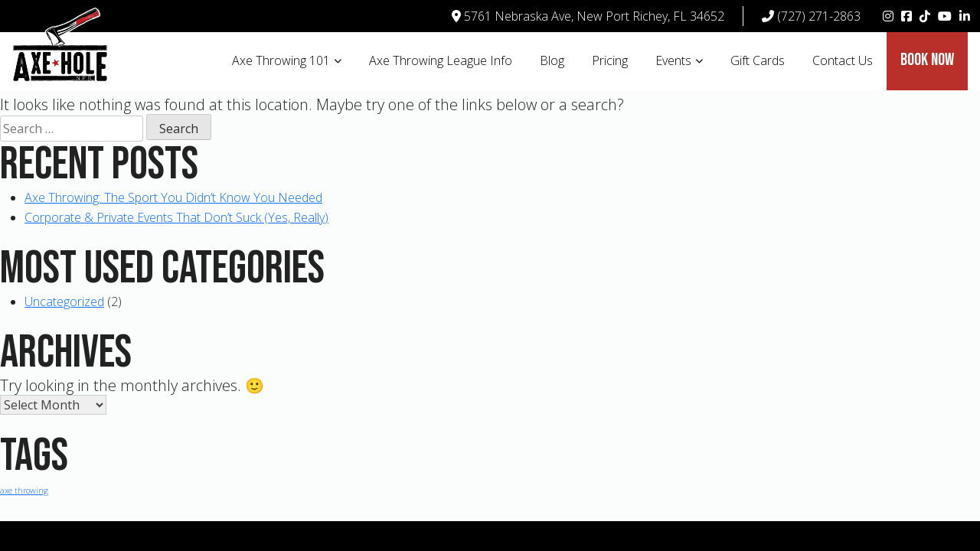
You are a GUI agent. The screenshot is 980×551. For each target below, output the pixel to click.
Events (673, 60)
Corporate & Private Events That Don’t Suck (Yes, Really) (176, 217)
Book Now (927, 60)
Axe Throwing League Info (441, 60)
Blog (552, 60)
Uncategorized (64, 302)
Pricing (610, 60)
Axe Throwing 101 (281, 60)
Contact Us (843, 60)
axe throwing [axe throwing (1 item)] (24, 491)
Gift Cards (758, 60)
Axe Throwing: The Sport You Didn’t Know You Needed (173, 197)
